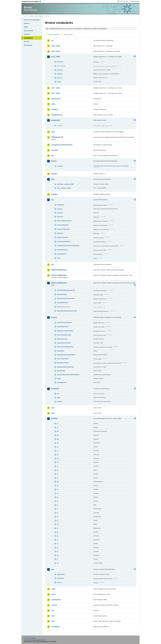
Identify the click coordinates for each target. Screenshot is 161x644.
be (58, 435)
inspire (54, 317)
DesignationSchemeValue (65, 331)
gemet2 (54, 174)
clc (58, 394)
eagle (59, 398)
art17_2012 (56, 88)
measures (60, 217)
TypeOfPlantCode (62, 303)
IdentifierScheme (62, 339)
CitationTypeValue (63, 327)
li (57, 509)
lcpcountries (61, 574)
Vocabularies (28, 38)
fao (53, 156)
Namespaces (28, 45)
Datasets (27, 23)
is (58, 501)
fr (57, 478)
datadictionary (57, 115)
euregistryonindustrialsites (62, 145)
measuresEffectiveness (64, 221)
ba (58, 431)
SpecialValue (61, 371)
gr (58, 486)
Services (27, 42)
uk (58, 563)
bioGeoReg (60, 205)
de (58, 455)
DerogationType (62, 294)
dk (58, 458)
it (57, 505)
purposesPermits (62, 237)
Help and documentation (32, 20)
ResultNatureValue (63, 363)
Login (121, 1)
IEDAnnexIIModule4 (59, 283)
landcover (55, 389)
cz (58, 451)
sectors (59, 582)
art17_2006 (56, 57)
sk (58, 555)
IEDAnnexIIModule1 (59, 270)
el (58, 466)
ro (58, 540)
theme (59, 379)
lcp (53, 569)
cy (58, 447)
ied (53, 265)
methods (60, 74)
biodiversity (56, 99)
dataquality (56, 120)
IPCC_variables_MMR (64, 188)
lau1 (53, 408)
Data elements (28, 31)
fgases (54, 161)
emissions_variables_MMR (65, 184)
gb (58, 482)
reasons (60, 78)
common (55, 109)
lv (58, 520)
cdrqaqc (60, 209)
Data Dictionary (39, 16)
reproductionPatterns (64, 241)
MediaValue (61, 351)
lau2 (53, 413)
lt (57, 513)
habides (54, 194)
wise (53, 621)
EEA (32, 1)
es (58, 470)
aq (52, 40)
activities (60, 62)
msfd (53, 589)
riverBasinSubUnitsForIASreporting (68, 246)
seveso (54, 605)
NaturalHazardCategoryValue (66, 355)
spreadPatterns (62, 254)
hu (58, 493)
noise (53, 594)
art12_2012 (56, 46)
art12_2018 (56, 51)
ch (58, 443)
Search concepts (68, 35)
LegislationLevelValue (64, 343)
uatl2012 (60, 402)
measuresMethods (63, 225)
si (58, 551)
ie (58, 497)
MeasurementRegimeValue (65, 347)
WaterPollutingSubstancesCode (67, 311)
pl (58, 532)
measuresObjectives (63, 229)
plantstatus (60, 578)
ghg (53, 179)
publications (56, 600)
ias (52, 200)
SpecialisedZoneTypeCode (65, 367)
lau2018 (54, 419)
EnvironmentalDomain (64, 335)
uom (53, 616)
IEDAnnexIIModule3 (59, 275)
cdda (53, 104)
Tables (26, 27)
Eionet (32, 16)
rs (58, 544)
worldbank (55, 627)
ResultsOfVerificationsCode (66, 298)
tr (57, 559)
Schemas (27, 34)
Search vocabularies (54, 35)
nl (58, 528)
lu (58, 517)
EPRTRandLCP (57, 137)
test (53, 610)
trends (59, 82)
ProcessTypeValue (63, 359)
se (58, 548)
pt (58, 536)
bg (58, 439)
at (58, 427)
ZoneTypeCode (62, 382)
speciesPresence (62, 250)
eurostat (55, 150)
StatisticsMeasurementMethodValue (68, 375)
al (58, 424)
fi (57, 474)
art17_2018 (56, 93)
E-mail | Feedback (30, 638)
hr (58, 489)
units (59, 258)
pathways (60, 233)
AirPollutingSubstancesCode (66, 290)
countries (60, 70)
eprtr (53, 132)
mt (58, 524)
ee (58, 462)
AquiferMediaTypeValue (64, 322)
